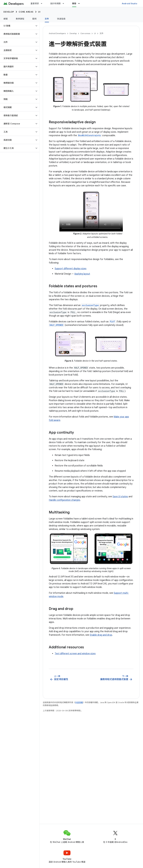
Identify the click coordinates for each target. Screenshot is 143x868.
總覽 (6, 19)
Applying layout (82, 274)
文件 (101, 33)
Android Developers (57, 33)
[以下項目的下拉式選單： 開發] (80, 3)
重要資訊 (35, 3)
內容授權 (79, 702)
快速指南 (61, 19)
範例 (35, 19)
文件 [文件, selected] (47, 19)
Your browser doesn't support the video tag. (91, 211)
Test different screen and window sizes (75, 654)
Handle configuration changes (64, 500)
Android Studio (130, 3)
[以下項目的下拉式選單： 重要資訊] (43, 3)
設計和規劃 (55, 3)
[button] (17, 26)
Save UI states (120, 497)
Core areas (26, 12)
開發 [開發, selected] (74, 3)
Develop (9, 12)
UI (39, 12)
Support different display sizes (71, 269)
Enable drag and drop (101, 635)
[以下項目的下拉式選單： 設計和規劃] (65, 3)
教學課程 (20, 19)
